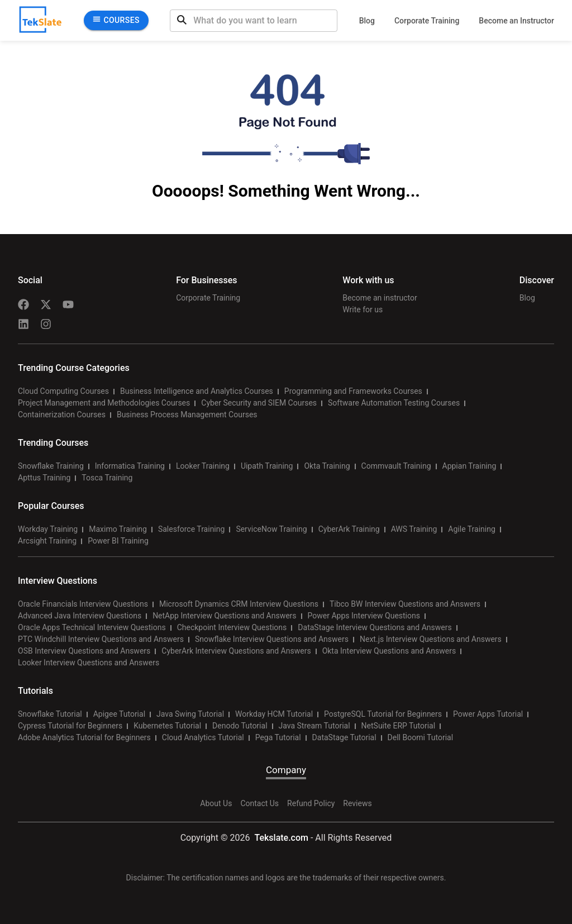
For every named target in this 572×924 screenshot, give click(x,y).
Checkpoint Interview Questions (232, 627)
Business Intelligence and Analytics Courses (197, 391)
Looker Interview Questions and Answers (89, 663)
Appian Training (469, 466)
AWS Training (414, 529)
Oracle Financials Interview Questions (83, 604)
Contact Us (259, 803)
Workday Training (48, 529)
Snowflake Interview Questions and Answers (272, 639)
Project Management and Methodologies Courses (104, 403)
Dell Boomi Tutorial (420, 737)
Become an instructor (380, 298)
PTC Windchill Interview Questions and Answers (101, 639)
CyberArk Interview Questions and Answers (236, 651)
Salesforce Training (191, 529)
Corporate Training (427, 21)
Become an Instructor (516, 21)
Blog (367, 21)
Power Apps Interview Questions (364, 616)
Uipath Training (267, 466)
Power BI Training (118, 541)
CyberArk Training (349, 529)
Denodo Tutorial (240, 726)
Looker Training (203, 466)
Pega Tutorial (278, 737)
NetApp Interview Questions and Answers (224, 616)
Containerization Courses (62, 415)
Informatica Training (130, 466)
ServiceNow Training (271, 529)
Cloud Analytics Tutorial (203, 737)
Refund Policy (311, 803)
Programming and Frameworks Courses (353, 391)
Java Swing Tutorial (190, 714)
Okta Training (327, 466)
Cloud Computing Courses (63, 391)
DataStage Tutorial (344, 737)
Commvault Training (396, 466)
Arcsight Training (47, 541)
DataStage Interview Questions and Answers (375, 627)
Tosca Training (107, 478)
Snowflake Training (51, 466)
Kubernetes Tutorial (167, 726)
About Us (216, 803)
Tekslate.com (280, 838)
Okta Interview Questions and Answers (389, 651)
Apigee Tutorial (119, 714)
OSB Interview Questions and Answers (84, 651)
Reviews (357, 803)
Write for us (363, 309)
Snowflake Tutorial (50, 714)
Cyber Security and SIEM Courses (259, 403)
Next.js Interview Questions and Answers (431, 639)
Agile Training (472, 529)
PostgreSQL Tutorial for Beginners (383, 714)
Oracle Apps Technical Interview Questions (92, 627)
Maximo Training (118, 529)
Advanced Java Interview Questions (80, 616)
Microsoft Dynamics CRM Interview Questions (239, 604)
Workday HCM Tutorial (274, 714)
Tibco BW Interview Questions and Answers (405, 604)
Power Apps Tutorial (488, 714)
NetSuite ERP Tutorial (399, 726)
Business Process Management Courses (187, 415)
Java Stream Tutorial (314, 726)
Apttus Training (44, 478)
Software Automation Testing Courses (394, 403)
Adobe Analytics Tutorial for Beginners (84, 737)
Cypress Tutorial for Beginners (70, 726)
